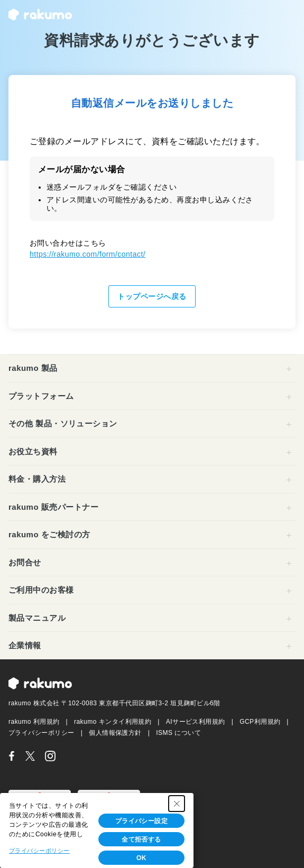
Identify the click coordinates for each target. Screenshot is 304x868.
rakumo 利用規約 (34, 722)
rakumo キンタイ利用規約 (113, 722)
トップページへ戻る (152, 296)
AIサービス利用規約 (196, 722)
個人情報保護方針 (115, 733)
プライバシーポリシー (42, 733)
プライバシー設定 (142, 821)
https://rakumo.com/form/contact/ (87, 254)
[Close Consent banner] (177, 804)
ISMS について (178, 733)
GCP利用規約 (260, 722)
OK (141, 858)
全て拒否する (141, 839)
